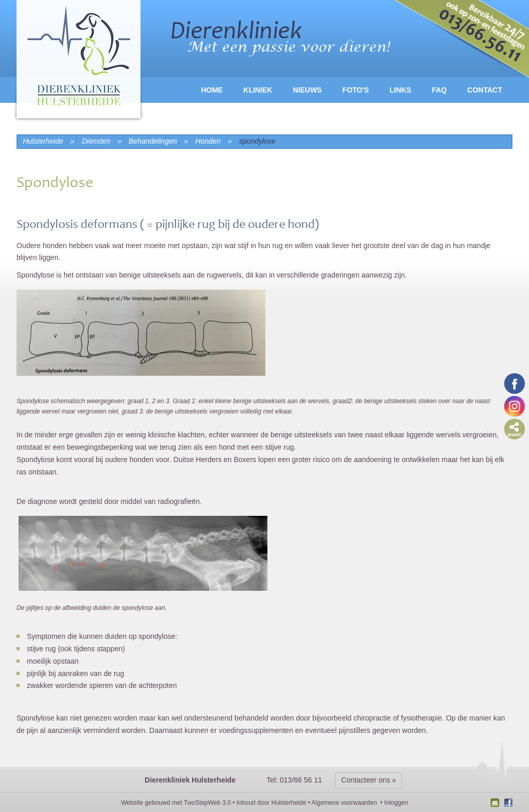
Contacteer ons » (369, 780)
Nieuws (307, 90)
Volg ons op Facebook (515, 384)
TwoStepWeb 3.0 (207, 803)
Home (212, 90)
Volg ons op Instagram (515, 406)
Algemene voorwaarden (344, 803)
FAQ (439, 90)
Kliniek (258, 90)
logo (79, 62)
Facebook (507, 804)
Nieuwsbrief (496, 804)
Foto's (356, 90)
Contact (485, 90)
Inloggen (396, 803)
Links (400, 90)
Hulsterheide (289, 803)
